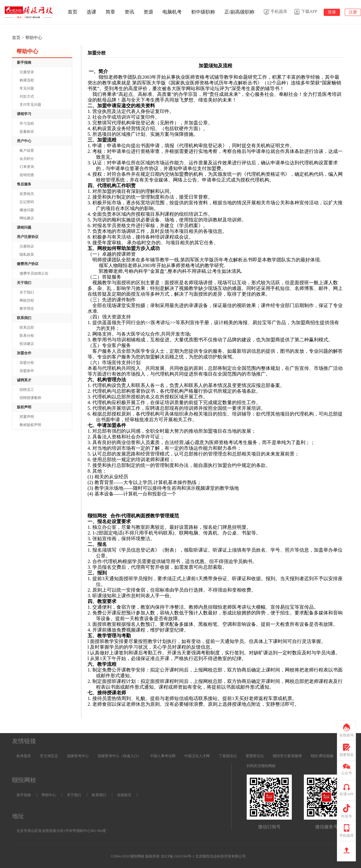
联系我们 (99, 795)
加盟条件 (27, 371)
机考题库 (24, 756)
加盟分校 (27, 363)
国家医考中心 (78, 756)
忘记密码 (27, 202)
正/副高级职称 (239, 12)
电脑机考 (172, 12)
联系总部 (27, 327)
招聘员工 (27, 390)
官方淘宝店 (49, 756)
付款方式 (27, 96)
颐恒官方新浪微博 (287, 756)
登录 (332, 12)
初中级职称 (203, 12)
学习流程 (27, 123)
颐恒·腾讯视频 (322, 756)
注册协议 (27, 246)
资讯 (129, 12)
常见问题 (27, 88)
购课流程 (27, 80)
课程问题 (24, 227)
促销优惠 (27, 175)
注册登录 (27, 72)
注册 (353, 12)
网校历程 (27, 300)
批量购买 (27, 132)
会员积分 (27, 159)
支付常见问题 (30, 105)
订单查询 (27, 167)
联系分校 (27, 336)
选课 (91, 12)
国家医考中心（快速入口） (119, 756)
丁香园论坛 (228, 756)
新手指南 (24, 795)
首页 (73, 12)
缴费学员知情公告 (34, 273)
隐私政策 (27, 254)
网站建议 (27, 218)
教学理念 (27, 309)
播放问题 (27, 210)
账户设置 (27, 151)
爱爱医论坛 (255, 756)
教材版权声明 (30, 425)
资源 (148, 12)
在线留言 (124, 795)
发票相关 (27, 194)
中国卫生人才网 (197, 756)
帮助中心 (49, 795)
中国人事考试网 (163, 756)
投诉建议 (27, 344)
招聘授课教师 (30, 398)
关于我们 (27, 292)
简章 (110, 12)
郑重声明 (27, 417)
